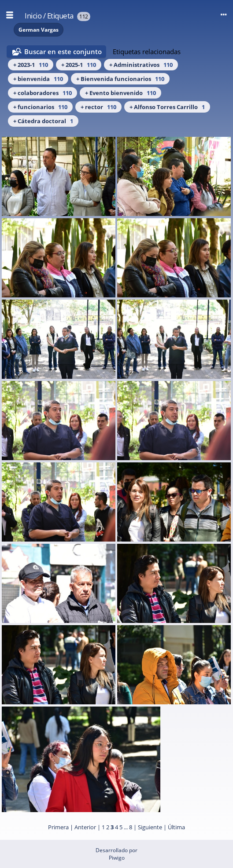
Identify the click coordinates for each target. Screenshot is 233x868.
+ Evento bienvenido (120, 93)
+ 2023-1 (31, 65)
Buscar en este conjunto (63, 51)
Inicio (33, 16)
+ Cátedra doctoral (43, 121)
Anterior (85, 827)
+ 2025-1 (79, 65)
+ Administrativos (141, 65)
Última (176, 827)
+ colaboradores (43, 93)
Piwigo (117, 858)
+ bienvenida (38, 79)
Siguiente (150, 827)
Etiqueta (60, 16)
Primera (58, 827)
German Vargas (39, 30)
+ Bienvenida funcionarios (120, 79)
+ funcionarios (40, 107)
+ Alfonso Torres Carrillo (167, 107)
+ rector (98, 107)
